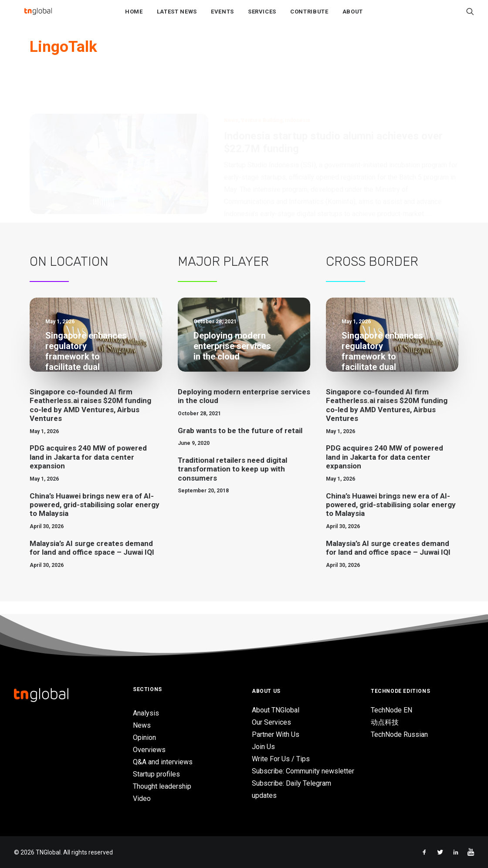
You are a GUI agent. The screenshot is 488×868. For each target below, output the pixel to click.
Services (262, 18)
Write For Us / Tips (281, 759)
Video (142, 798)
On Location (69, 275)
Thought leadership (162, 786)
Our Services (271, 722)
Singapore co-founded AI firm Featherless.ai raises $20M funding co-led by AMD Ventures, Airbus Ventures (90, 418)
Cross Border (372, 275)
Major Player (223, 275)
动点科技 (385, 722)
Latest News (177, 18)
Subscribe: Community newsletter (303, 771)
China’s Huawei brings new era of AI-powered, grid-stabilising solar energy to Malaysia (95, 517)
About (353, 18)
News (231, 92)
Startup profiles (156, 774)
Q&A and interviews (163, 762)
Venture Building (262, 92)
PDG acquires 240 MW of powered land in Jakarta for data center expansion (88, 470)
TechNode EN (391, 710)
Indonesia (297, 92)
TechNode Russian (399, 734)
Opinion (144, 737)
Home (134, 18)
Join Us (263, 747)
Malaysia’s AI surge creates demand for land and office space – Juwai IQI (92, 560)
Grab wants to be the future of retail (240, 443)
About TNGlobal (276, 710)
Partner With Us (276, 734)
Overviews (149, 750)
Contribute (309, 18)
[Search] (470, 18)
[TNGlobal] (38, 18)
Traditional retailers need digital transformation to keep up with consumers (232, 482)
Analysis (146, 713)
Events (222, 18)
